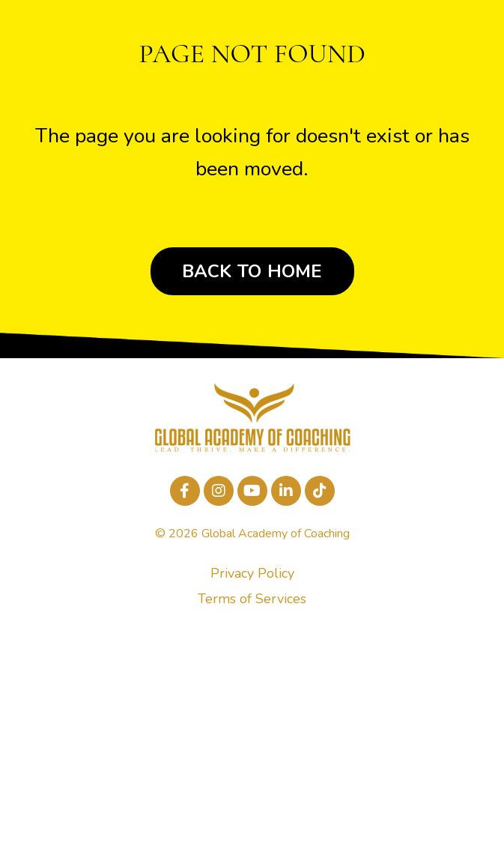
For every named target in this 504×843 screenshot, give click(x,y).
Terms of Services (252, 599)
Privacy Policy (252, 573)
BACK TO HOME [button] (252, 271)
